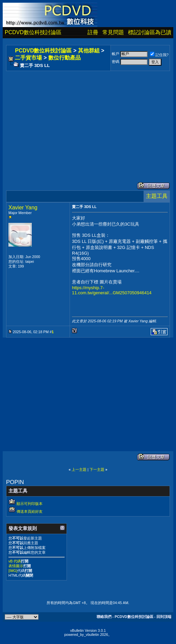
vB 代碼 (15, 561)
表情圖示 (16, 566)
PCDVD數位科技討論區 (33, 32)
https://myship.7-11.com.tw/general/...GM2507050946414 (112, 290)
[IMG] (13, 571)
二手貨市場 (28, 58)
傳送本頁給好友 (30, 511)
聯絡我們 (104, 617)
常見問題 (113, 32)
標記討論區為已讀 (150, 32)
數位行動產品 (65, 58)
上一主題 (79, 469)
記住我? (159, 55)
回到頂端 (164, 617)
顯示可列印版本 (30, 504)
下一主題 (97, 469)
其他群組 (89, 51)
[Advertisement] (88, 120)
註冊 (93, 32)
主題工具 (157, 196)
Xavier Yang (23, 208)
